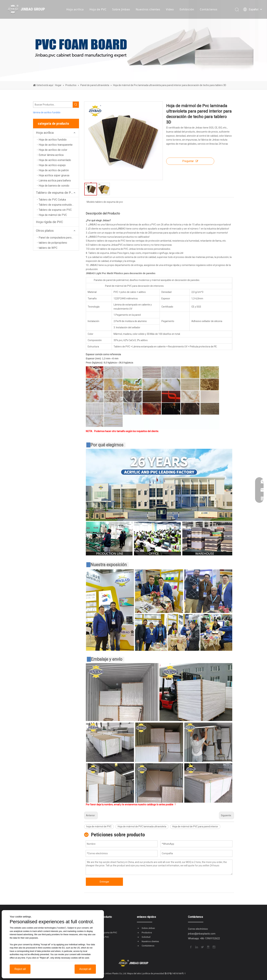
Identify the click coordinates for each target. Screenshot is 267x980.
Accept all (85, 969)
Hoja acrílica (75, 9)
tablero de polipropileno (53, 243)
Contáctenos (209, 9)
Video (170, 9)
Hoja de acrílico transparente (56, 145)
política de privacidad (153, 973)
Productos (147, 933)
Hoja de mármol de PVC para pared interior (195, 826)
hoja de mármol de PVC (99, 826)
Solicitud (146, 937)
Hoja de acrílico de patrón (54, 170)
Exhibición (187, 9)
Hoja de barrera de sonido (54, 186)
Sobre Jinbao (121, 9)
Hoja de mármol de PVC (53, 215)
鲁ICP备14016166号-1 (175, 973)
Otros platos (45, 231)
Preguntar (190, 161)
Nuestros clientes (148, 9)
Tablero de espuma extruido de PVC (59, 205)
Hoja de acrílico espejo (52, 165)
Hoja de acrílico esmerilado (55, 160)
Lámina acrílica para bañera (55, 181)
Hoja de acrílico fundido (53, 140)
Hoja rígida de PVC (49, 222)
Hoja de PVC (98, 9)
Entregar (104, 882)
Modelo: (91, 202)
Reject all (20, 969)
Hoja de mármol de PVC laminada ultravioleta (142, 826)
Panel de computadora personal (58, 238)
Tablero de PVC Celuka (52, 200)
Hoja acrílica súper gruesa (54, 175)
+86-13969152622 (210, 938)
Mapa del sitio (134, 973)
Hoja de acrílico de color (53, 150)
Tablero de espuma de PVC (55, 193)
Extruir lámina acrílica (51, 155)
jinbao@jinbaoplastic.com (202, 934)
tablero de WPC (48, 248)
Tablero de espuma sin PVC (55, 210)
